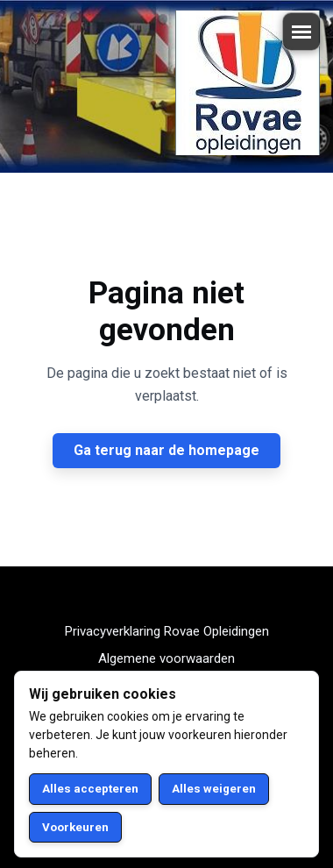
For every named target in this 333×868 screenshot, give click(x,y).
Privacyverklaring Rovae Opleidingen (167, 631)
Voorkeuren (75, 827)
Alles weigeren (214, 789)
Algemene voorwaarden (166, 658)
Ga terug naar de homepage (166, 450)
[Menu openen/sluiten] (301, 32)
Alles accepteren (90, 789)
